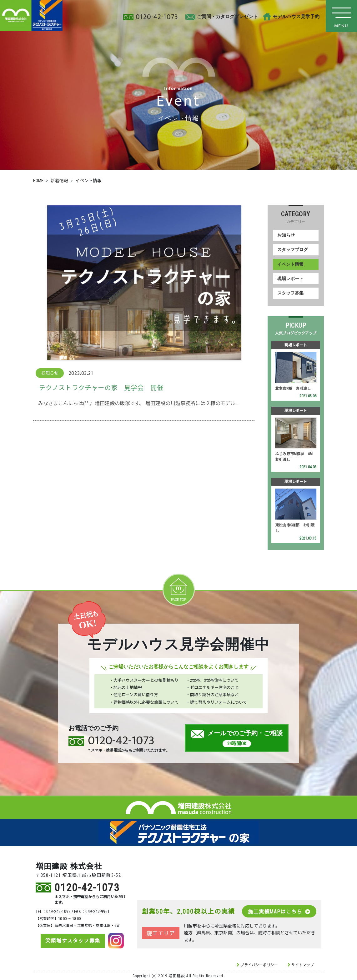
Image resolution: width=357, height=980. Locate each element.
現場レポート (290, 279)
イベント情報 (290, 264)
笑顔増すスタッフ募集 (72, 940)
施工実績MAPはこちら (279, 911)
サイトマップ (303, 964)
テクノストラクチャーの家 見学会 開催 (101, 388)
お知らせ (286, 235)
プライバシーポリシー (259, 964)
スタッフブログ (293, 250)
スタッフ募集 (290, 293)
